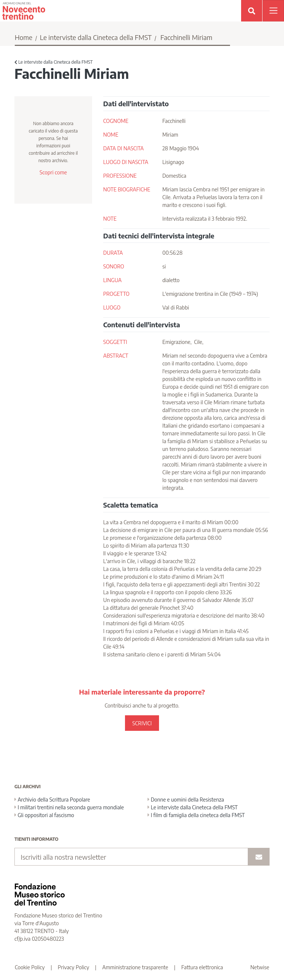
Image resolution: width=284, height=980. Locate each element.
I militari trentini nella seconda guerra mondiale (69, 807)
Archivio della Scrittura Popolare (52, 800)
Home (24, 37)
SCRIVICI (142, 723)
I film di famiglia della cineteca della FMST (196, 815)
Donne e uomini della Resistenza (186, 800)
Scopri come (53, 172)
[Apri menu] (273, 11)
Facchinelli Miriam (186, 37)
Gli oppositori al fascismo (44, 815)
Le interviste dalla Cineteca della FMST (96, 37)
